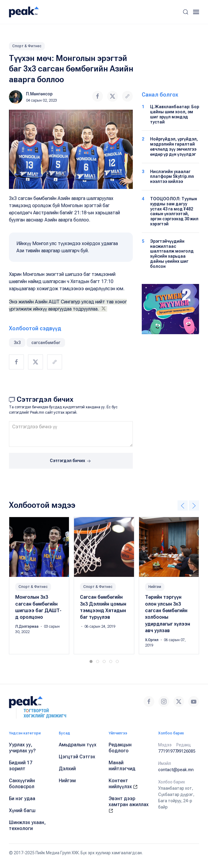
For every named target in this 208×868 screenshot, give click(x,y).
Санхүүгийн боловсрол (22, 784)
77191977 (168, 751)
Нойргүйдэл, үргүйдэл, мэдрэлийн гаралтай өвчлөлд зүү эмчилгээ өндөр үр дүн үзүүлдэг (174, 146)
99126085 (186, 751)
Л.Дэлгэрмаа (27, 626)
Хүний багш (22, 810)
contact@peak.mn (176, 770)
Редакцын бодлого (120, 748)
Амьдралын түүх (78, 745)
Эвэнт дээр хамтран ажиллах (129, 804)
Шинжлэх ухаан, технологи (27, 825)
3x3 (17, 343)
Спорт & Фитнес (27, 46)
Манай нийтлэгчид (122, 766)
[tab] (91, 661)
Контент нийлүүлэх (123, 784)
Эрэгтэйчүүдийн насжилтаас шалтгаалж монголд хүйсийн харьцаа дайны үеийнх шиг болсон (172, 254)
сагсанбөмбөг (46, 343)
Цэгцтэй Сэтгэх (77, 757)
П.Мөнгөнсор (39, 94)
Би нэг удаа (22, 799)
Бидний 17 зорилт (21, 766)
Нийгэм (155, 587)
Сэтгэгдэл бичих (71, 461)
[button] (186, 12)
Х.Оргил (152, 640)
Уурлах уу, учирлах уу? (22, 748)
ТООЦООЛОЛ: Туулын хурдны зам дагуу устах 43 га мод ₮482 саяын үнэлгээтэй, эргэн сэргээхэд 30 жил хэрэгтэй (174, 211)
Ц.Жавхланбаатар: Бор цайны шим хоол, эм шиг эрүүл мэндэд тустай (175, 114)
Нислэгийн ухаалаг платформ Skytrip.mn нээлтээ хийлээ (172, 177)
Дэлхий (67, 769)
